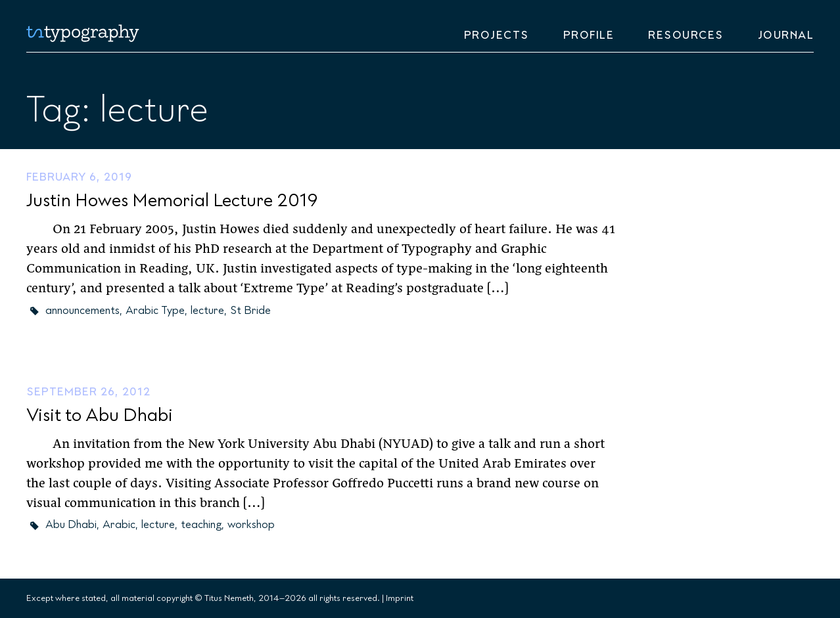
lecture (207, 311)
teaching (201, 525)
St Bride (250, 311)
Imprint (400, 598)
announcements (82, 311)
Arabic (119, 525)
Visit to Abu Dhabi (100, 415)
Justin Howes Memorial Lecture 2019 (172, 201)
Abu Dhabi (71, 525)
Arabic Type (155, 311)
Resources (686, 35)
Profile (589, 35)
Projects (497, 35)
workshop (251, 525)
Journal (786, 35)
